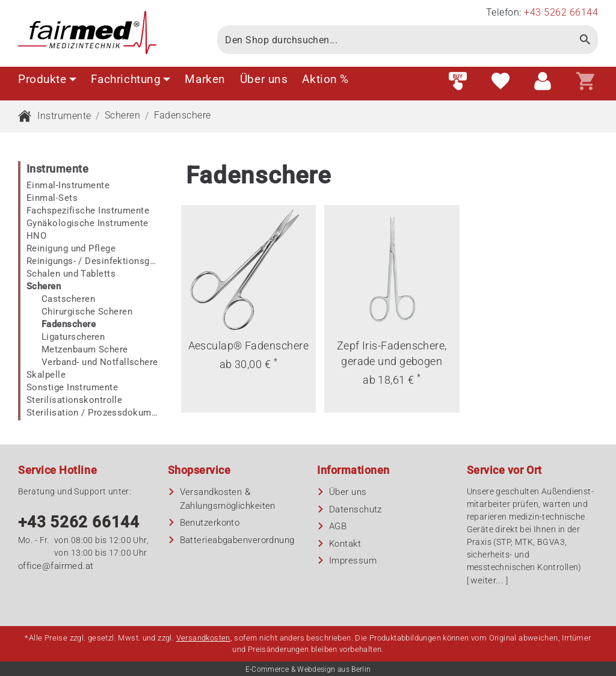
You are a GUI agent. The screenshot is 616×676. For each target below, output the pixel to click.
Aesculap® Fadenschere (248, 346)
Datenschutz (356, 509)
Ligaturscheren (73, 337)
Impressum (353, 561)
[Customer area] (543, 82)
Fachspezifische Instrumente (88, 210)
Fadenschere (183, 115)
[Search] (395, 40)
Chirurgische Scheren (87, 312)
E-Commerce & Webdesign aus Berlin (308, 669)
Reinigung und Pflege (71, 248)
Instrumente (64, 116)
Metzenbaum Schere (85, 349)
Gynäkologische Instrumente (88, 223)
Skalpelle (46, 375)
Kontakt (345, 544)
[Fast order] (458, 82)
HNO (36, 236)
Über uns (264, 79)
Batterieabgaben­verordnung (237, 540)
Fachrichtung (131, 79)
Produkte (47, 79)
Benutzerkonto (210, 523)
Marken (205, 79)
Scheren (122, 115)
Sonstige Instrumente (72, 387)
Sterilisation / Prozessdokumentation (93, 413)
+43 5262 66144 (79, 522)
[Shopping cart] (585, 82)
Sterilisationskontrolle (74, 400)
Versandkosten (203, 638)
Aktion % (325, 79)
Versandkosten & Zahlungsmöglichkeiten (228, 499)
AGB (338, 526)
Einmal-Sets (52, 198)
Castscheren (68, 299)
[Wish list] (500, 82)
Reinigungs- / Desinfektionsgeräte (93, 261)
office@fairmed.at (56, 566)
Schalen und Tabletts (71, 274)
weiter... (487, 580)
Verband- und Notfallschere (100, 362)
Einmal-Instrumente (68, 185)
